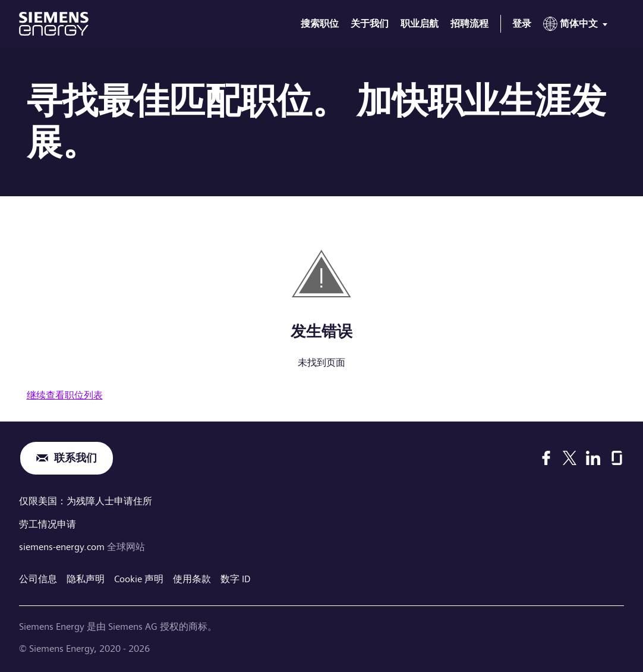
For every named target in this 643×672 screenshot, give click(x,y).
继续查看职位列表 (65, 395)
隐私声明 (86, 578)
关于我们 (370, 23)
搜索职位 (320, 23)
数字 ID (236, 578)
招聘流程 (469, 23)
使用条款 (192, 578)
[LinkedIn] (593, 458)
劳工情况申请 (48, 523)
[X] (570, 458)
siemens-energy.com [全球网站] (63, 546)
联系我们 (75, 458)
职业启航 (420, 23)
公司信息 (38, 578)
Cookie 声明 (139, 578)
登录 (522, 23)
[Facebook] (546, 458)
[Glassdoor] (617, 458)
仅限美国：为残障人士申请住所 (86, 501)
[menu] (578, 26)
